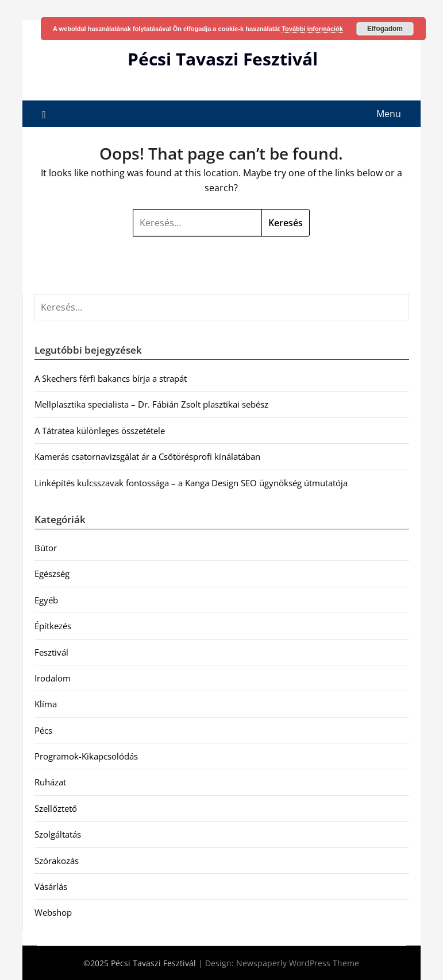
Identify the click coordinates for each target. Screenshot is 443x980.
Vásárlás (51, 886)
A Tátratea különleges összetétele (100, 431)
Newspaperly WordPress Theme (298, 963)
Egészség (52, 574)
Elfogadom (385, 29)
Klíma (46, 704)
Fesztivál (51, 652)
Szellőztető (56, 808)
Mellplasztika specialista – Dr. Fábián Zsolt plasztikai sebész (151, 404)
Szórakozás (57, 861)
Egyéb (46, 600)
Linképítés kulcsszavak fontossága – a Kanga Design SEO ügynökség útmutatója (191, 483)
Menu (389, 114)
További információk (312, 29)
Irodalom (53, 678)
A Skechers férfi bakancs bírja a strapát (111, 378)
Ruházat (50, 782)
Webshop (53, 912)
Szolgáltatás (58, 834)
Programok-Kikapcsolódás (86, 756)
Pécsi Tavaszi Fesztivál (223, 59)
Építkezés (53, 626)
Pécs (43, 730)
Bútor (46, 548)
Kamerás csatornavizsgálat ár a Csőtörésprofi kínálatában (147, 456)
